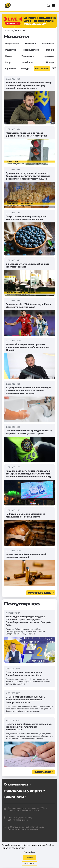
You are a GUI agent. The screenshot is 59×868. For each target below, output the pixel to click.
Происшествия (31, 50)
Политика (30, 44)
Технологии (28, 56)
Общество (11, 50)
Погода (50, 62)
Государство (12, 44)
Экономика (48, 44)
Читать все (42, 772)
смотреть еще (39, 593)
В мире (50, 50)
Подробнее (30, 852)
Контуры (26, 69)
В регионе (10, 69)
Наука (8, 56)
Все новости (42, 69)
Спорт (8, 62)
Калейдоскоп (29, 62)
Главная (8, 31)
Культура (49, 56)
